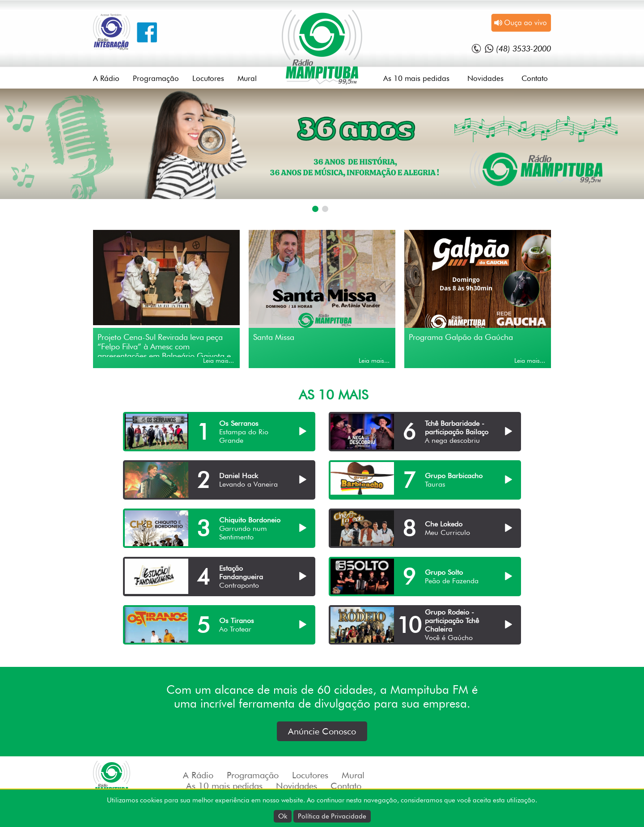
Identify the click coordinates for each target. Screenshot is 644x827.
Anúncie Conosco (322, 731)
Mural (247, 78)
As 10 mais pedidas (416, 78)
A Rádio (106, 78)
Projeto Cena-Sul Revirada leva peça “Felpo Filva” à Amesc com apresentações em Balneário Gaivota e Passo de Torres (164, 345)
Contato (535, 78)
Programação (156, 78)
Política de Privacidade (332, 816)
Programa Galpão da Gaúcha (461, 337)
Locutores (208, 78)
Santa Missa (274, 337)
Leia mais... (218, 360)
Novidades (485, 78)
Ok (283, 816)
